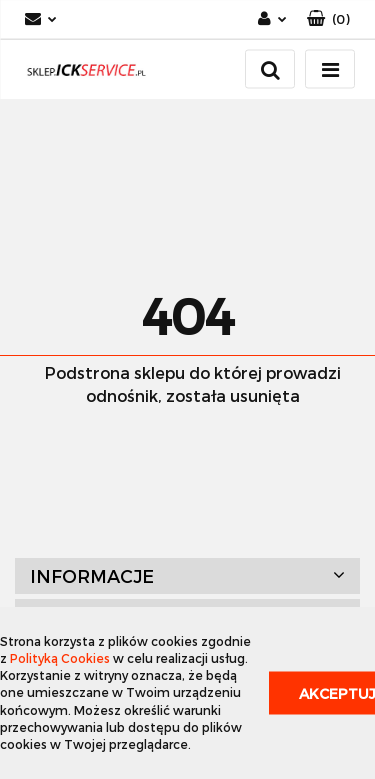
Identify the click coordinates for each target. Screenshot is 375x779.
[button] (328, 19)
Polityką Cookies (60, 658)
